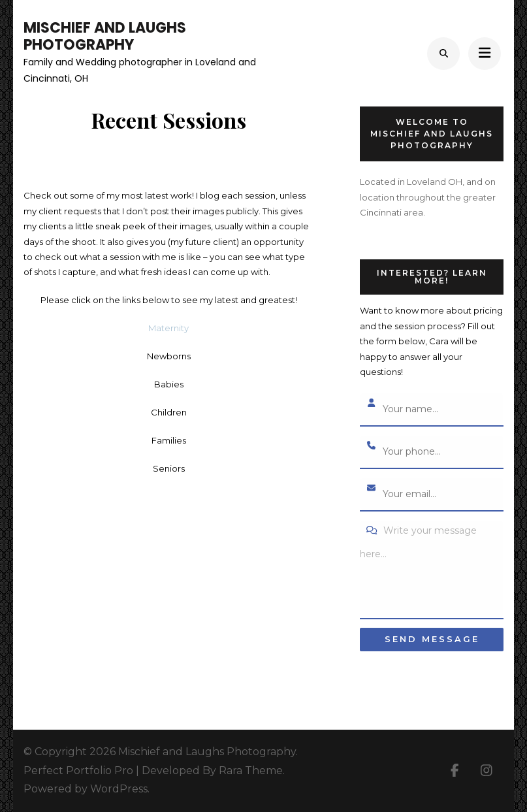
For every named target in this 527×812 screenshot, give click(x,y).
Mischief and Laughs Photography (105, 36)
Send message (432, 639)
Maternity (168, 328)
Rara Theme (251, 771)
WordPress (119, 789)
